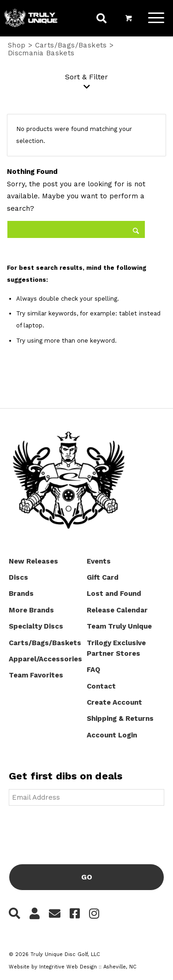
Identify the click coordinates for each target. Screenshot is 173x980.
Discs (18, 577)
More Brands (31, 610)
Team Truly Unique (119, 626)
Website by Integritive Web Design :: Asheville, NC (73, 967)
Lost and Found (114, 594)
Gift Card (103, 577)
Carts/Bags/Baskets (71, 45)
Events (99, 561)
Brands (21, 594)
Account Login (112, 735)
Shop (17, 45)
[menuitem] (101, 20)
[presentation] (79, 831)
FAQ (93, 670)
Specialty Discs (36, 626)
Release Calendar (117, 610)
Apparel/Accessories (45, 659)
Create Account (114, 702)
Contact (101, 686)
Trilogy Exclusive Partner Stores (116, 648)
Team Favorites (36, 675)
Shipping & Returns (120, 719)
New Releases (33, 561)
